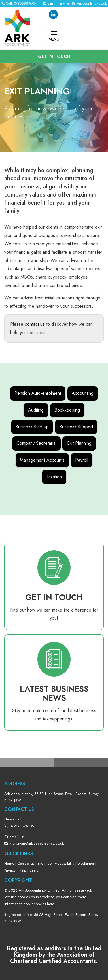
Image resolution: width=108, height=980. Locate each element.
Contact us (26, 863)
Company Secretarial (36, 443)
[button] (54, 56)
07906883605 (25, 3)
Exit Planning (79, 443)
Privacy (10, 870)
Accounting (83, 393)
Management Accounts (42, 460)
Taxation (54, 477)
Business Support (76, 427)
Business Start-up (32, 427)
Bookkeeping (67, 410)
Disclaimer (86, 863)
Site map (44, 863)
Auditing (36, 410)
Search (35, 870)
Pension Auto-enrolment (38, 393)
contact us (35, 324)
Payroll (82, 460)
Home (9, 863)
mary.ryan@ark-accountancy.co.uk (82, 3)
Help (22, 870)
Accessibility (65, 863)
